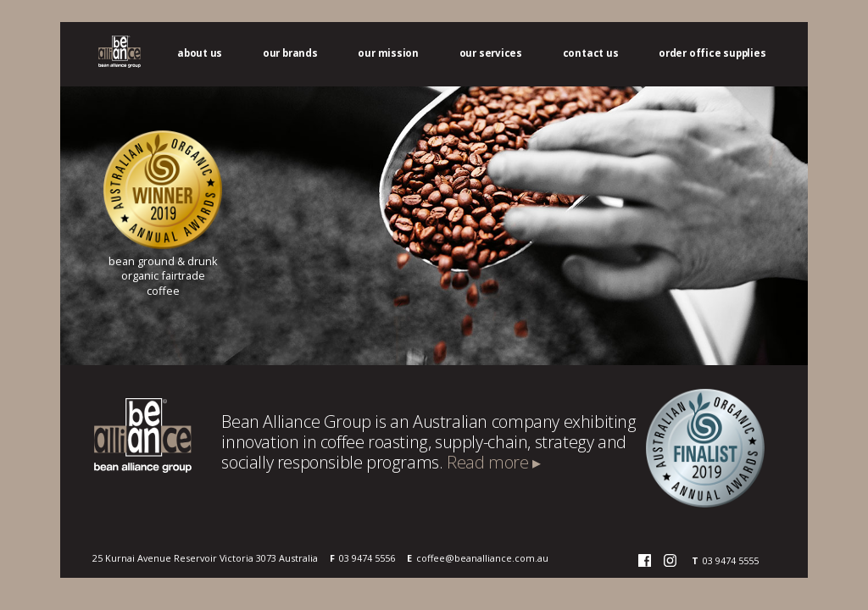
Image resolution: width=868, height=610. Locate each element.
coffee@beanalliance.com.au (482, 558)
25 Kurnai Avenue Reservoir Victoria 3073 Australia (205, 558)
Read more (494, 462)
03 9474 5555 (731, 560)
